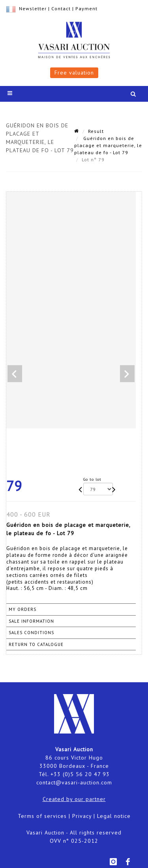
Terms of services (42, 816)
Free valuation (74, 73)
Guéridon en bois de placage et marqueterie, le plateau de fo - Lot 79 (108, 145)
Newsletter (33, 8)
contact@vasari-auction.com (74, 782)
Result (96, 131)
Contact (61, 8)
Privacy (82, 816)
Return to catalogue (36, 644)
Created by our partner (74, 799)
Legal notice (114, 816)
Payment (86, 8)
